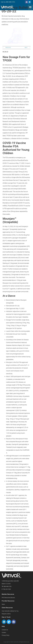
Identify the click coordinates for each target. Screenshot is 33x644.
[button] (30, 7)
